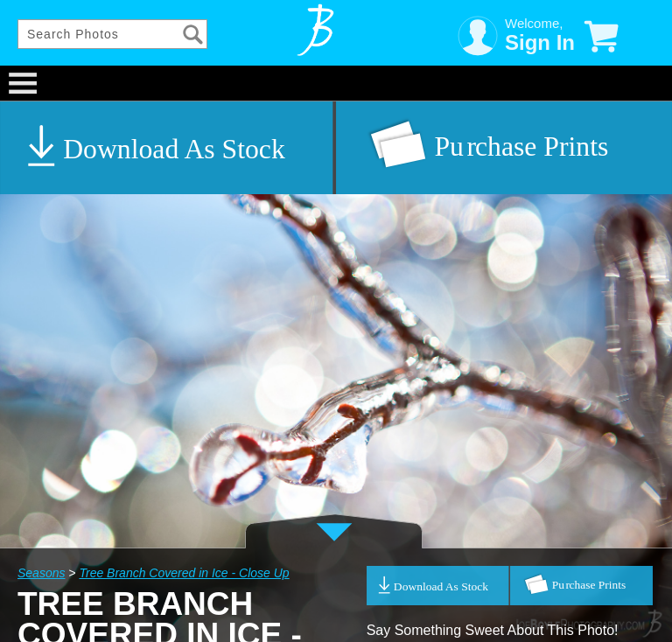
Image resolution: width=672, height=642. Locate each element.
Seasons (41, 573)
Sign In (540, 42)
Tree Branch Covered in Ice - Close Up (184, 573)
